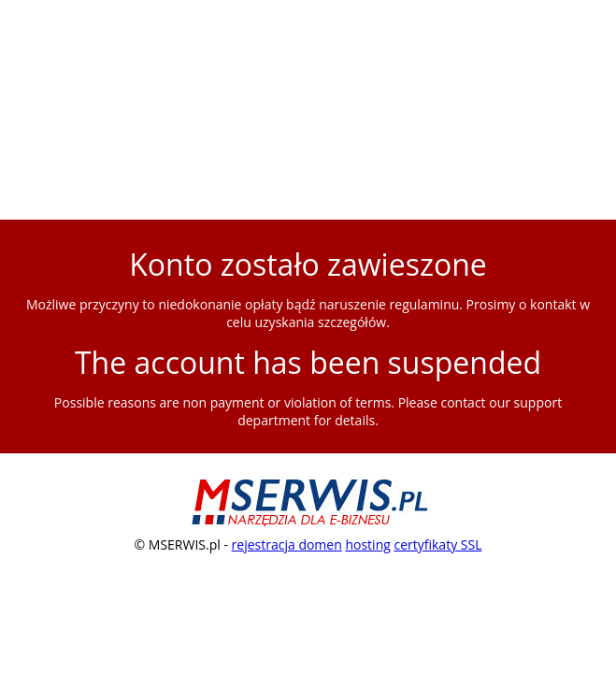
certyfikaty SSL (437, 544)
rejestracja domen (287, 544)
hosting (367, 544)
